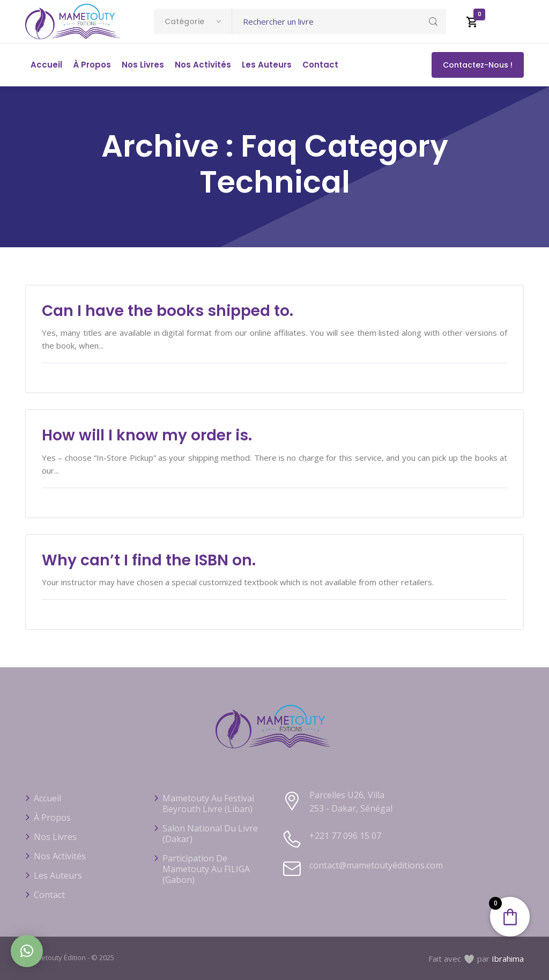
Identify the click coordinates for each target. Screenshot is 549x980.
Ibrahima (508, 959)
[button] (27, 951)
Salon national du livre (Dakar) (210, 834)
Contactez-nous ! (478, 65)
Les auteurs (267, 65)
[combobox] (193, 21)
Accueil (46, 65)
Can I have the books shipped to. (168, 311)
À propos (92, 65)
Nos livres (143, 65)
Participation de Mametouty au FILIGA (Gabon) (206, 869)
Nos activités (203, 65)
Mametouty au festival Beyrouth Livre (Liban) (208, 804)
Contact (320, 65)
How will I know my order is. (147, 435)
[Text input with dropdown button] (339, 21)
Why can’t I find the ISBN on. (149, 560)
